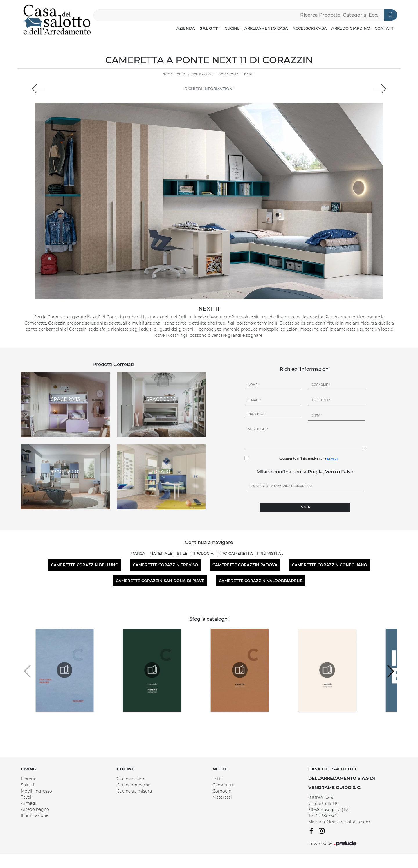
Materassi (222, 797)
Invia (305, 507)
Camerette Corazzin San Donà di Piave (160, 581)
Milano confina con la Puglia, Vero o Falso (305, 472)
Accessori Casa (310, 28)
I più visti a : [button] (270, 553)
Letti (217, 779)
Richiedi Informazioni (209, 89)
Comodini (222, 791)
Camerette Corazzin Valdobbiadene (261, 581)
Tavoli (27, 797)
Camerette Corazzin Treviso (165, 565)
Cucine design (131, 779)
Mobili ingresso (36, 791)
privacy (333, 459)
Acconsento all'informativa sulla (308, 459)
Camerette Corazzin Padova (245, 565)
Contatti (385, 28)
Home (167, 74)
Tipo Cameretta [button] (235, 553)
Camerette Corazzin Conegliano (330, 565)
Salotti (210, 28)
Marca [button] (138, 553)
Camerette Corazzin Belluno (85, 565)
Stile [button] (182, 553)
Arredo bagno (35, 809)
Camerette (228, 74)
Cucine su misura (134, 791)
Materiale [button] (161, 553)
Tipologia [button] (203, 553)
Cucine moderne (134, 785)
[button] (390, 671)
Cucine (232, 28)
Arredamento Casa (266, 28)
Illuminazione (35, 815)
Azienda (186, 28)
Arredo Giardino (351, 28)
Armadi (28, 803)
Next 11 (250, 74)
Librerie (29, 779)
